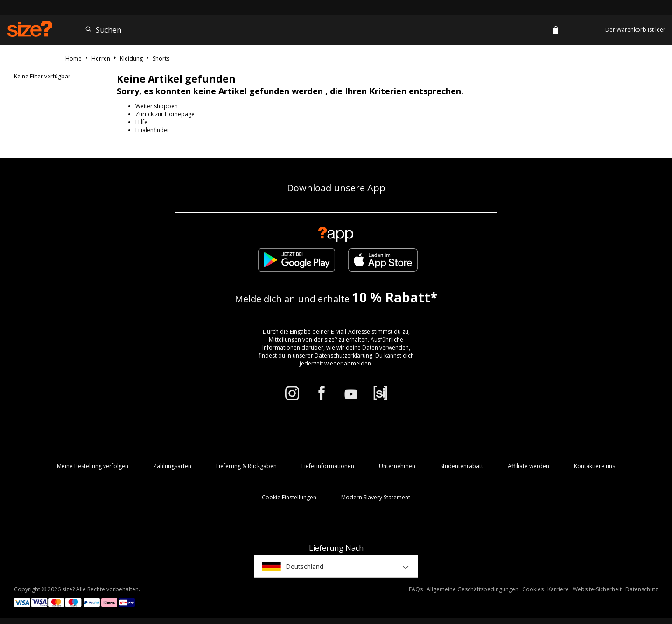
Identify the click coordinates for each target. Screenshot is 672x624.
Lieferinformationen (328, 466)
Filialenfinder (152, 130)
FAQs (416, 589)
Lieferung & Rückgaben (246, 466)
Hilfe (141, 122)
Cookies (533, 589)
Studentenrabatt (462, 466)
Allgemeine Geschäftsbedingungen (472, 589)
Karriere (558, 589)
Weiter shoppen (157, 106)
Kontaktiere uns (595, 466)
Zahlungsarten (172, 466)
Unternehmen (397, 466)
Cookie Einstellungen (289, 497)
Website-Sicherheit (597, 589)
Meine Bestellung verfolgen (93, 466)
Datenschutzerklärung (343, 355)
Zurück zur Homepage (165, 114)
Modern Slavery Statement (376, 497)
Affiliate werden (528, 466)
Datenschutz (642, 589)
